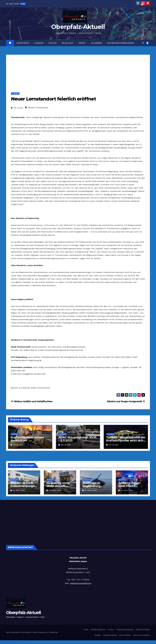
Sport (82, 43)
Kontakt (97, 635)
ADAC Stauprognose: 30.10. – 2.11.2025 (78, 439)
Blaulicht (68, 43)
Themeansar (53, 632)
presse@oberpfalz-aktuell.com (15, 642)
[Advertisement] (78, 72)
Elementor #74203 (143, 630)
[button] (143, 43)
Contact (111, 630)
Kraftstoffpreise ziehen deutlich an (27, 439)
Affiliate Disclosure (98, 630)
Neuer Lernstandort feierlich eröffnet (53, 99)
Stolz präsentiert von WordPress (19, 632)
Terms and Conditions (141, 635)
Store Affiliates (125, 635)
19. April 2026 (19, 490)
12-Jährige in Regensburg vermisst (91, 486)
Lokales (39, 43)
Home (86, 630)
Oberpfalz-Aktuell (78, 27)
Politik (53, 43)
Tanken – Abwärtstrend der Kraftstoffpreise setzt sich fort (126, 440)
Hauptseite (23, 43)
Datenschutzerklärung (121, 43)
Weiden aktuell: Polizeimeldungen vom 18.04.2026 (24, 486)
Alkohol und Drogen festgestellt (126, 401)
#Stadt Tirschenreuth (38, 108)
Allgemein (96, 43)
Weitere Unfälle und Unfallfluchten (32, 401)
